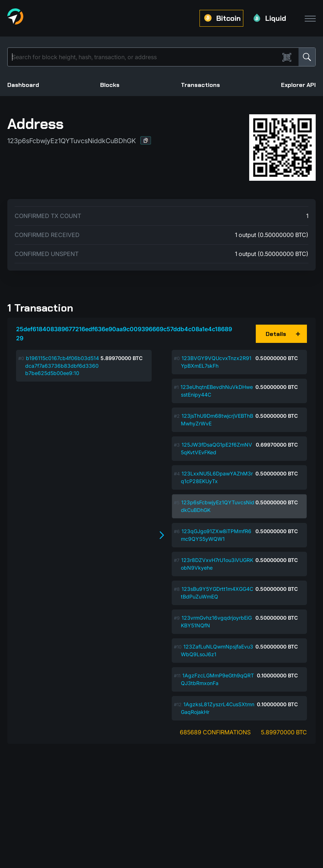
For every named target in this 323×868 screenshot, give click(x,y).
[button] (146, 140)
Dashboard (23, 85)
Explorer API (298, 85)
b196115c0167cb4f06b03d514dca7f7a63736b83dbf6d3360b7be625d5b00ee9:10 (62, 366)
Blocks (110, 85)
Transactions (200, 85)
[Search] (145, 57)
